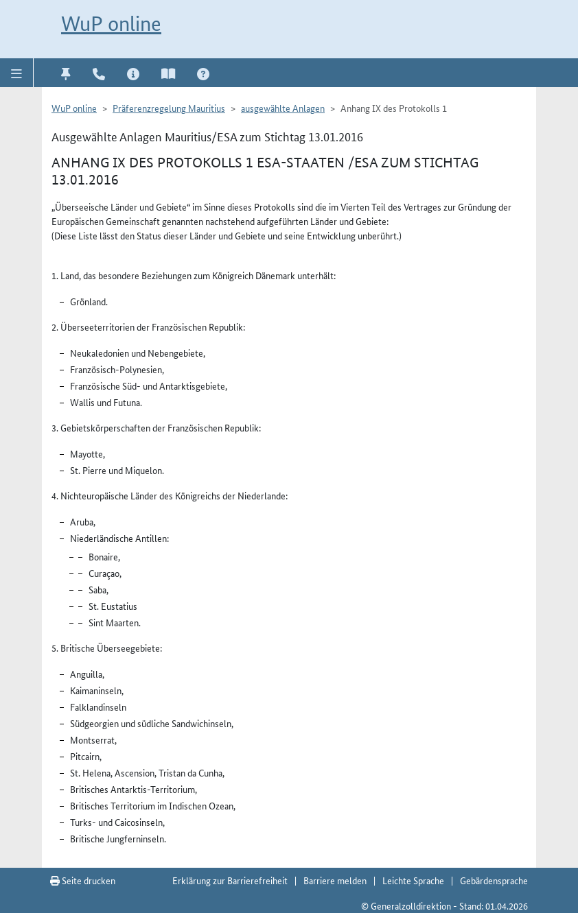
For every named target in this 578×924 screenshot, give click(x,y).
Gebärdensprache (494, 880)
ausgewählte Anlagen (283, 108)
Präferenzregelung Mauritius (169, 108)
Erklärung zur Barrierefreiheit (230, 880)
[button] (17, 73)
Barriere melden (335, 880)
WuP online (111, 24)
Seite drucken (83, 880)
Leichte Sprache (413, 880)
